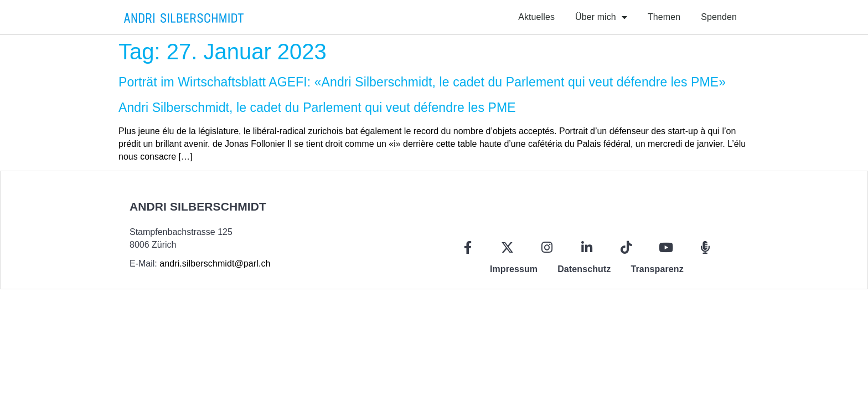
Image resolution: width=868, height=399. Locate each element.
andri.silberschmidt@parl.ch (215, 264)
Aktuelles (536, 17)
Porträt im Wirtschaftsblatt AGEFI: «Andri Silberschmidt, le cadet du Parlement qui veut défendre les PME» (422, 82)
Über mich (601, 17)
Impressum (514, 269)
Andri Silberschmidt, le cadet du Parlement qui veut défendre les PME (317, 108)
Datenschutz (584, 269)
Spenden (719, 17)
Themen (664, 17)
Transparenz (657, 269)
